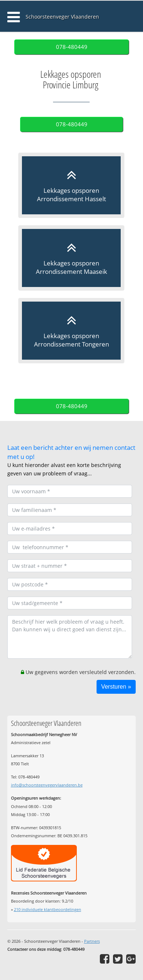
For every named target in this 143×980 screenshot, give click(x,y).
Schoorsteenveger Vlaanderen (62, 17)
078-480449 (72, 47)
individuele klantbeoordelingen (48, 909)
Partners (92, 941)
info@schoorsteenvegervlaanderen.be (47, 785)
